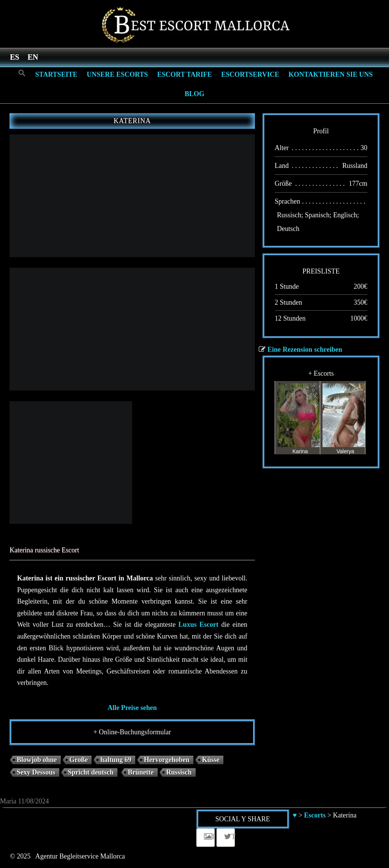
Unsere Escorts (117, 74)
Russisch (179, 772)
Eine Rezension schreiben (305, 349)
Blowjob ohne (37, 760)
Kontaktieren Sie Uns (330, 74)
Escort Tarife (185, 74)
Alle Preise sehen (132, 708)
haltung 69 (116, 760)
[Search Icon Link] (22, 74)
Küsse (211, 760)
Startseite (56, 74)
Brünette (141, 772)
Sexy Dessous (36, 772)
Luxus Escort (198, 625)
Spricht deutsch (91, 772)
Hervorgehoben (167, 760)
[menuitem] (14, 57)
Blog (194, 94)
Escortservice (250, 74)
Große (79, 760)
